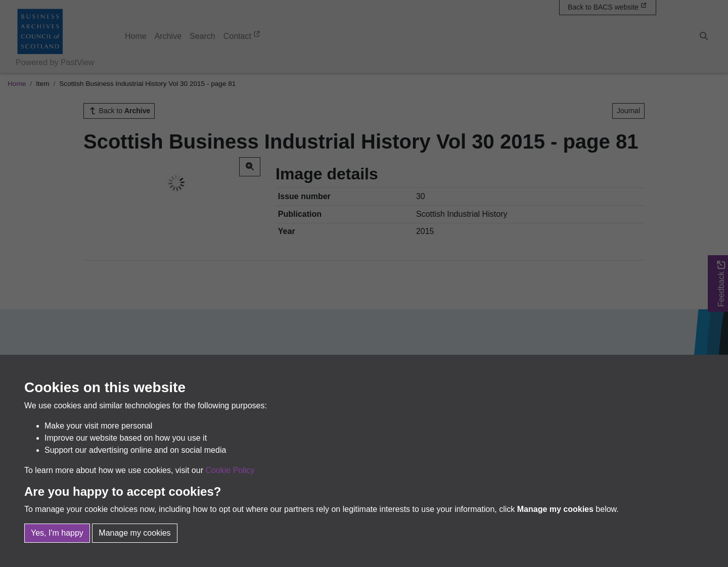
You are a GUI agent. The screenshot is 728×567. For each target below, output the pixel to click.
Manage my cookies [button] (134, 533)
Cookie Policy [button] (230, 470)
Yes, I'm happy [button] (57, 533)
